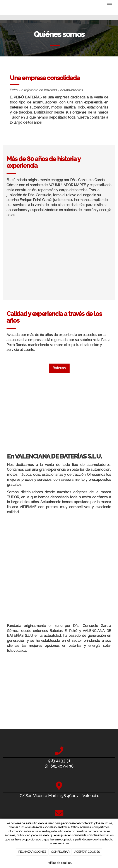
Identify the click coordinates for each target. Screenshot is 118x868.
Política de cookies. (59, 863)
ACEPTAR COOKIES (87, 852)
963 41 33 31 (59, 760)
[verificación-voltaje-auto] (59, 569)
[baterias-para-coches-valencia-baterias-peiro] (59, 696)
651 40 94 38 (59, 766)
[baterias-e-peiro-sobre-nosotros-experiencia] (59, 417)
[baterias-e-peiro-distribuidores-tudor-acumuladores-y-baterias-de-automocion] (59, 260)
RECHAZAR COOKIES (32, 852)
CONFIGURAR (60, 852)
